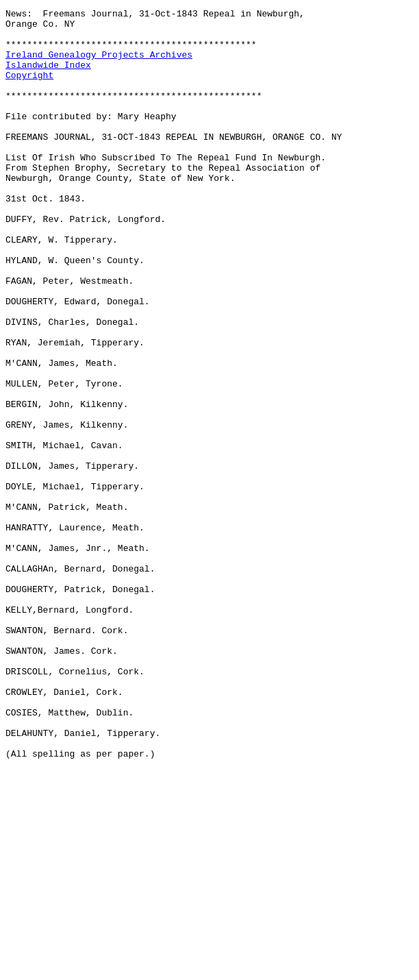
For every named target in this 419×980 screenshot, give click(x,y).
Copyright (29, 89)
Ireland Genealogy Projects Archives (99, 64)
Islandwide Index (48, 77)
